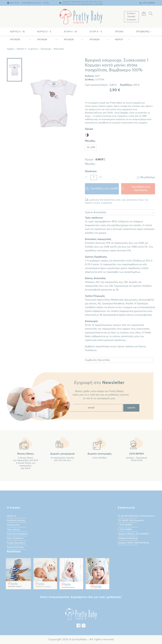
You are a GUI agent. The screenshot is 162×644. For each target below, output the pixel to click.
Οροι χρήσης (13, 529)
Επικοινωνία (13, 525)
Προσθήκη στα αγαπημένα (136, 189)
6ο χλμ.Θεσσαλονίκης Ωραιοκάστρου (136, 516)
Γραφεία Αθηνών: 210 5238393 (133, 534)
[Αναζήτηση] (151, 14)
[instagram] (84, 626)
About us (12, 516)
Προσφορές (143, 32)
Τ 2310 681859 (125, 525)
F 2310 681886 (125, 529)
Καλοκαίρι (59, 49)
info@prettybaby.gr (128, 538)
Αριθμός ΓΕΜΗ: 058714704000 (134, 543)
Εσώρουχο (46, 49)
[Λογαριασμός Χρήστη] (131, 17)
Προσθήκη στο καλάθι (102, 189)
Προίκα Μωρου (119, 33)
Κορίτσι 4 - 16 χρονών (17, 33)
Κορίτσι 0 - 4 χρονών (44, 33)
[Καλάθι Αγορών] (144, 14)
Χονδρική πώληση (16, 520)
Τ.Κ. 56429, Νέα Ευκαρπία (131, 520)
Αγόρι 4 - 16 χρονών (70, 33)
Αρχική (10, 49)
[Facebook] (78, 626)
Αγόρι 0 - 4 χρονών (96, 33)
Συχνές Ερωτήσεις (16, 543)
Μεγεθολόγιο (146, 177)
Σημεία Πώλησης (15, 547)
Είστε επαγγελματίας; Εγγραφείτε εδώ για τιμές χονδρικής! (81, 597)
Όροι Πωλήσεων (15, 538)
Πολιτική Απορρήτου (17, 534)
